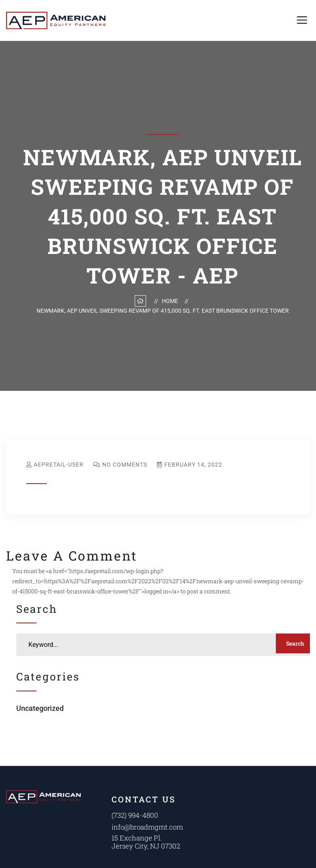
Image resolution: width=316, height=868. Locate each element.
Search (295, 643)
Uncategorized (40, 708)
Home (171, 301)
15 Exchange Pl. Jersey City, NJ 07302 (145, 842)
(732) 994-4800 (135, 815)
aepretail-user (59, 465)
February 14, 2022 (193, 465)
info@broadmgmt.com (147, 827)
